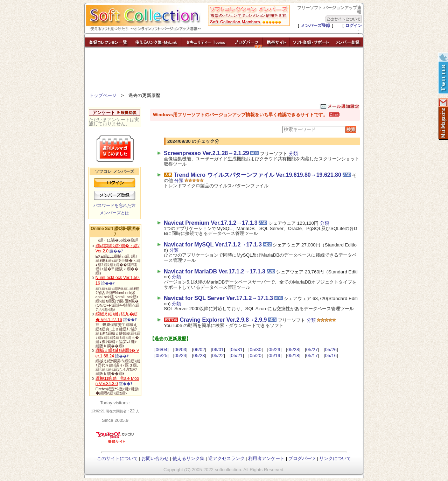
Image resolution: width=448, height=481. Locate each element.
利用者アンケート (266, 458)
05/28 (293, 350)
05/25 (162, 355)
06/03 (180, 350)
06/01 (218, 350)
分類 (293, 154)
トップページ (103, 95)
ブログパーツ (302, 458)
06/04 (162, 350)
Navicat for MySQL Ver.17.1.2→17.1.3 (213, 245)
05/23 (199, 355)
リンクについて (335, 458)
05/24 (180, 355)
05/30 (256, 350)
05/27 (312, 350)
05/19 (274, 355)
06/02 (199, 350)
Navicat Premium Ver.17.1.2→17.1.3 (211, 223)
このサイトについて (117, 458)
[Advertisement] (224, 72)
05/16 (331, 355)
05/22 (218, 355)
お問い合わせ (155, 458)
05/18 (293, 355)
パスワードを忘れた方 (114, 205)
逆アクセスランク (226, 458)
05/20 (256, 355)
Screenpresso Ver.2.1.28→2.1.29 (206, 153)
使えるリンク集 (188, 458)
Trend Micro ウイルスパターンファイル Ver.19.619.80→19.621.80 (257, 175)
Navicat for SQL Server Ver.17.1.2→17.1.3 (218, 298)
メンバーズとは (114, 213)
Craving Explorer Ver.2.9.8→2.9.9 (223, 320)
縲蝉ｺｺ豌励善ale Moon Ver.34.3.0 (117, 381)
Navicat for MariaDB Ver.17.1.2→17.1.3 (215, 271)
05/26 (331, 350)
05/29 (274, 350)
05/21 (237, 355)
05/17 (312, 355)
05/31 (237, 350)
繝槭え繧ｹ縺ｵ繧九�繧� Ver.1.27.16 (117, 317)
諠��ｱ (116, 251)
